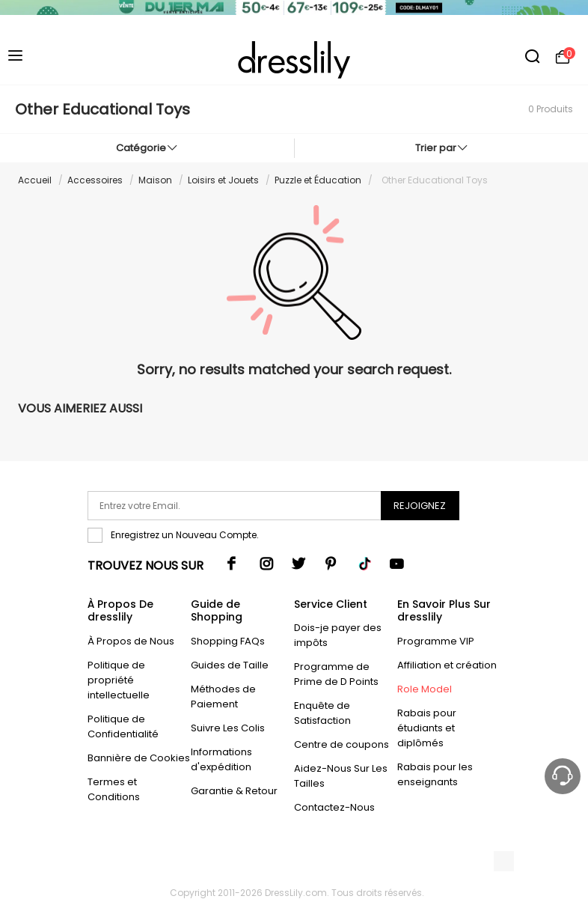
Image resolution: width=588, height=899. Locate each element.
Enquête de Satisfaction (322, 713)
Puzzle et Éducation (318, 180)
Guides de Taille (230, 665)
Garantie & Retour (234, 791)
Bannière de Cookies (139, 758)
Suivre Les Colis (228, 728)
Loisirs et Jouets (223, 180)
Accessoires (95, 180)
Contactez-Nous (334, 807)
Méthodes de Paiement (223, 697)
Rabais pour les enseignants (435, 774)
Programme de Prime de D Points (336, 674)
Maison (155, 180)
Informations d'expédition (221, 759)
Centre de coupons (342, 744)
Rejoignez (420, 506)
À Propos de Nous (131, 641)
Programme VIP (436, 641)
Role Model (425, 689)
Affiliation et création (447, 665)
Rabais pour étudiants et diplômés (427, 728)
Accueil (35, 180)
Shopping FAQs (228, 641)
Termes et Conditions (114, 789)
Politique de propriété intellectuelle (119, 680)
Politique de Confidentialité (123, 726)
